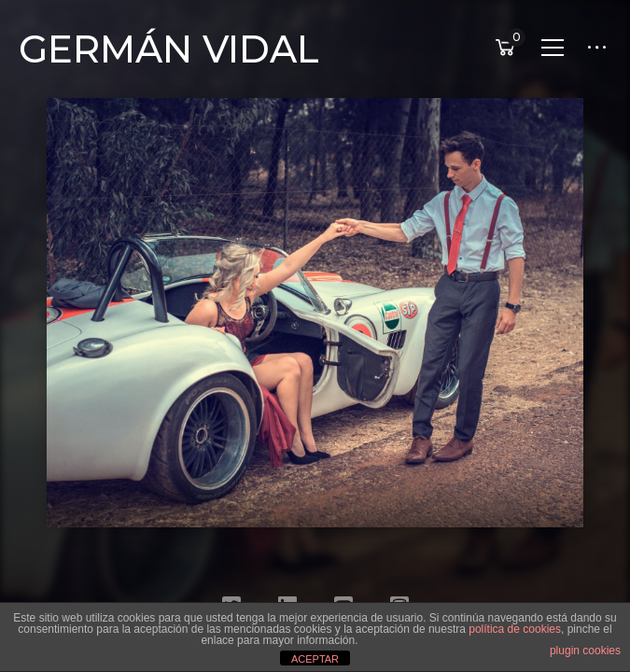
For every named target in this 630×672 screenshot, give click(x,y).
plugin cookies (585, 651)
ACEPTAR (315, 659)
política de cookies (515, 629)
